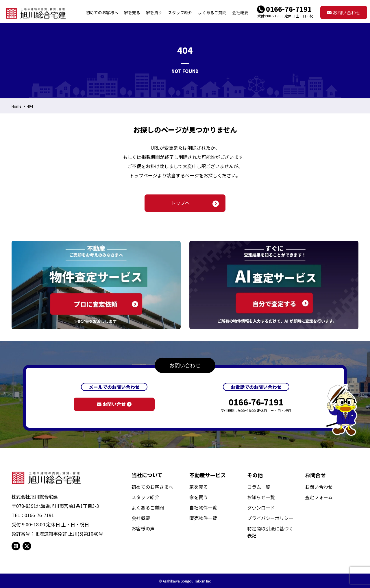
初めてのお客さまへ (152, 487)
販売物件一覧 (203, 518)
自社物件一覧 (203, 508)
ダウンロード (261, 508)
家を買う (199, 497)
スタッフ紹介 (145, 497)
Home (16, 106)
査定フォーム (319, 497)
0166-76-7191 (289, 9)
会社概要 (141, 518)
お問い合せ (114, 404)
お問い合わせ (344, 12)
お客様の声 (143, 528)
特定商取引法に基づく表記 (270, 532)
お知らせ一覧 (261, 497)
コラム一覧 (259, 487)
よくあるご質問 (148, 508)
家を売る (199, 487)
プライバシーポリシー (270, 518)
